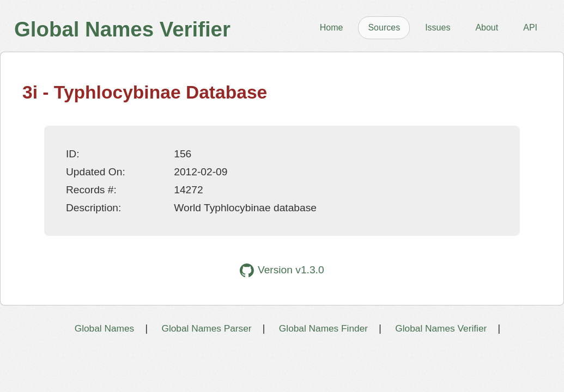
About (487, 27)
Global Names (104, 328)
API (530, 27)
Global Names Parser (206, 328)
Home (332, 27)
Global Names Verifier (441, 328)
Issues (438, 27)
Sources (384, 27)
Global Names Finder (323, 328)
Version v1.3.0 (282, 270)
